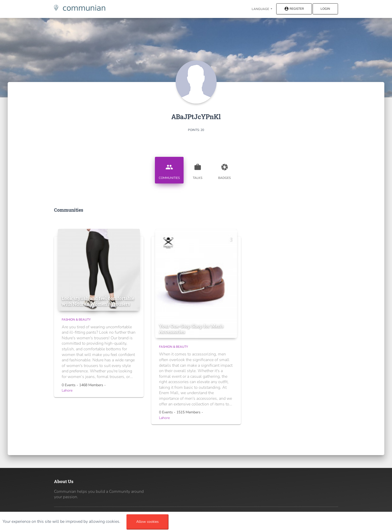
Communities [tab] (169, 170)
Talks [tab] (198, 170)
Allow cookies (147, 522)
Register (294, 9)
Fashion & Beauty (76, 320)
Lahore (67, 390)
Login (325, 9)
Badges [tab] (225, 170)
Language (261, 9)
